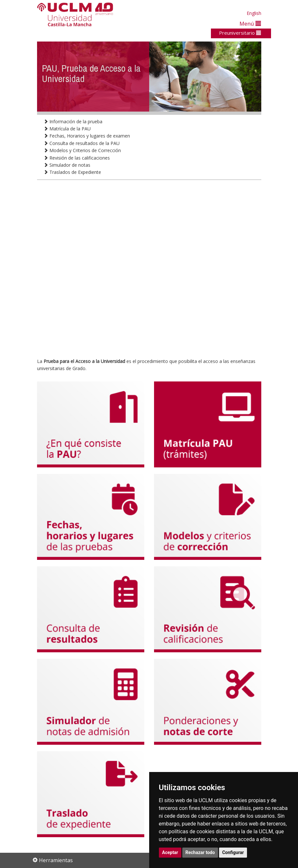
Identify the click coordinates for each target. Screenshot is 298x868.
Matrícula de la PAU (67, 129)
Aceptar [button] (170, 852)
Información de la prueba (73, 121)
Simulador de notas (67, 165)
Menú (250, 24)
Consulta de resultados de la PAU (82, 143)
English (254, 13)
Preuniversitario (240, 33)
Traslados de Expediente (72, 172)
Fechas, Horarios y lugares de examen (87, 136)
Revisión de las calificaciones (77, 158)
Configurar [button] (233, 852)
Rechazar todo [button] (200, 852)
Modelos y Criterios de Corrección (82, 150)
